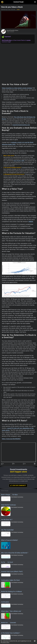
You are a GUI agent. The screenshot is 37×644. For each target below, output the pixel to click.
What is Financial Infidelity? (10, 540)
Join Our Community (18, 485)
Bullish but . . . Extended (8, 623)
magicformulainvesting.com (21, 125)
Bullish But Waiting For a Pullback (11, 592)
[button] (35, 641)
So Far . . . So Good (7, 562)
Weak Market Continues (8, 505)
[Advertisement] (18, 63)
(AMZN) (31, 222)
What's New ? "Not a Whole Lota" (11, 611)
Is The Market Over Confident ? (11, 633)
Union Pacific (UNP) (19, 161)
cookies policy (5, 642)
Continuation (5, 602)
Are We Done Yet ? (7, 520)
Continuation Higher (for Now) (10, 580)
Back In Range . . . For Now (9, 495)
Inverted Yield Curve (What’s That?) (12, 572)
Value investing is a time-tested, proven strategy (17, 88)
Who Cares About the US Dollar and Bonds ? (15, 553)
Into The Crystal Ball (7, 530)
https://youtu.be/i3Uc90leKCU (11, 439)
